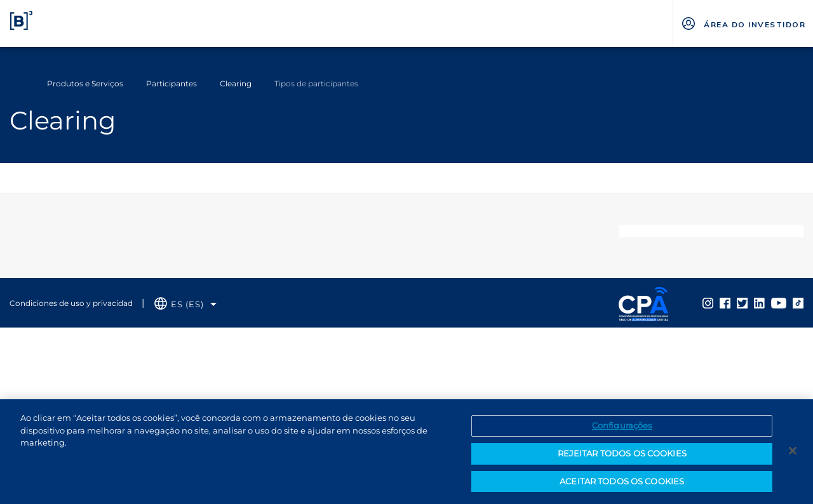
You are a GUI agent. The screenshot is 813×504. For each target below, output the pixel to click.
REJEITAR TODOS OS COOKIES (622, 458)
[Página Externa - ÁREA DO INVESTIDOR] (743, 23)
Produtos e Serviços (85, 83)
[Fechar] (793, 455)
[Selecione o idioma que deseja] (185, 304)
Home (18, 84)
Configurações (622, 430)
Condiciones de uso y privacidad (71, 303)
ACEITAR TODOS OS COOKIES (622, 486)
